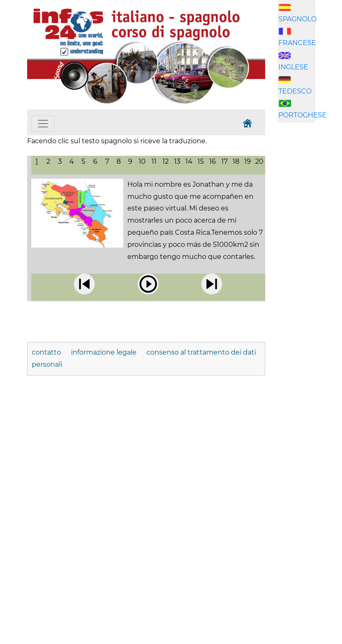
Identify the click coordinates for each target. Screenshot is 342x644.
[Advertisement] (310, 260)
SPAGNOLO (298, 19)
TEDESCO (295, 91)
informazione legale (104, 352)
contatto (46, 352)
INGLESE (293, 67)
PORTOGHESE (303, 115)
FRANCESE (297, 43)
